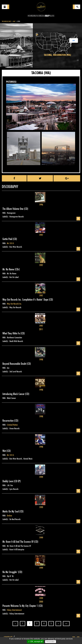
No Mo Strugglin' (10, 572)
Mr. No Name (9, 269)
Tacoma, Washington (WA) (57, 55)
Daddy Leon (8, 481)
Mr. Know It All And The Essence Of (18, 542)
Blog (52, 16)
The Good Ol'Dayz (6, 21)
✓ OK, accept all (35, 641)
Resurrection (8, 421)
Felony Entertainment (14, 610)
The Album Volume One (13, 209)
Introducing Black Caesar (14, 394)
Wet (4, 451)
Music (36, 16)
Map (47, 16)
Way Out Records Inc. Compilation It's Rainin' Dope (26, 300)
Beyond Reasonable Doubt (15, 364)
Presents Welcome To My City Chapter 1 (20, 606)
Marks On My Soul (11, 511)
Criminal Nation (12, 425)
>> (66, 624)
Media (42, 16)
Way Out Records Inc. (14, 304)
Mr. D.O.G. (11, 243)
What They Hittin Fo (11, 333)
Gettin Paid (8, 239)
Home (30, 16)
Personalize (51, 642)
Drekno (10, 516)
